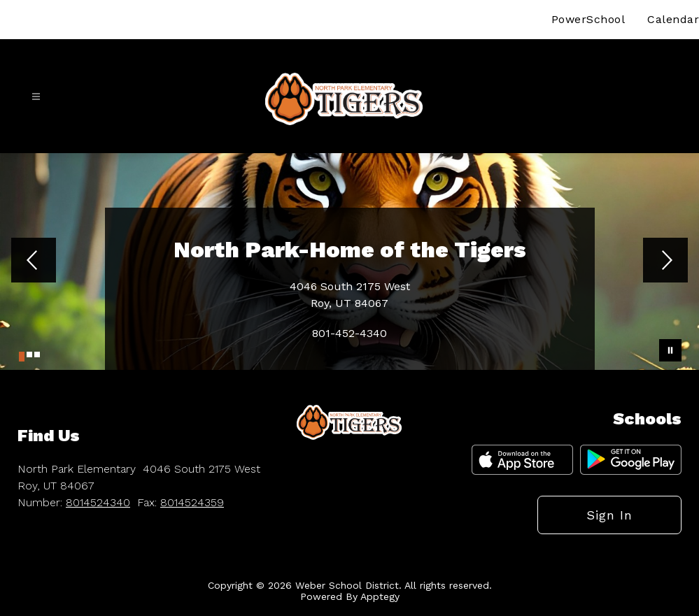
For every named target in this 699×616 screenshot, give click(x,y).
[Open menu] (36, 97)
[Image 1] (22, 357)
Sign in (609, 515)
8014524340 (98, 502)
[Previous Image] (34, 262)
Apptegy (380, 596)
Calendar (673, 19)
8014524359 (192, 502)
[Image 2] (29, 354)
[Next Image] (665, 262)
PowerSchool (588, 19)
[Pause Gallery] (670, 350)
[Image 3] (37, 354)
